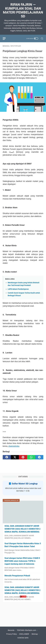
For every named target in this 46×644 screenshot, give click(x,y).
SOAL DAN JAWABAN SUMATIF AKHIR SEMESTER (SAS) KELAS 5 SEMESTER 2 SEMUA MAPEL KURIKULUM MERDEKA (22, 529)
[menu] (6, 38)
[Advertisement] (23, 621)
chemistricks (14, 446)
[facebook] (7, 457)
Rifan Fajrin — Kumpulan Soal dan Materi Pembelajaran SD (23, 10)
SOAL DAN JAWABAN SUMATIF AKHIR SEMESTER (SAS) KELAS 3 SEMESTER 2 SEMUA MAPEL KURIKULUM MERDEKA (22, 590)
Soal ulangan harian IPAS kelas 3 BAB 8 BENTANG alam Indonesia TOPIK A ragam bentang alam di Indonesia (22, 561)
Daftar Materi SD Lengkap (25, 484)
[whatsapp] (31, 457)
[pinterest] (23, 457)
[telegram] (39, 457)
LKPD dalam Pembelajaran (18, 289)
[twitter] (15, 457)
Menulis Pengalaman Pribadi (17, 576)
